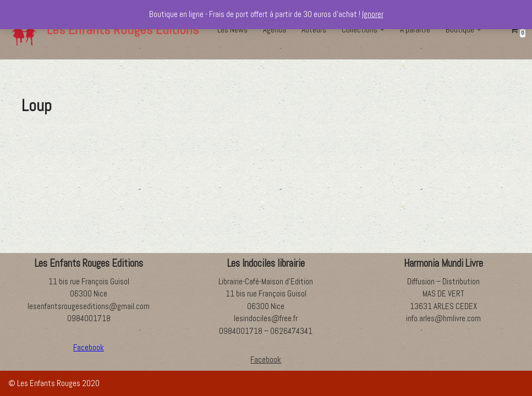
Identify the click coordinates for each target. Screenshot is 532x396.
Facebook (266, 359)
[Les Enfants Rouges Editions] (103, 30)
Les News (232, 29)
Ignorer (373, 14)
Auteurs (314, 29)
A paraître (415, 29)
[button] (382, 30)
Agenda (275, 29)
